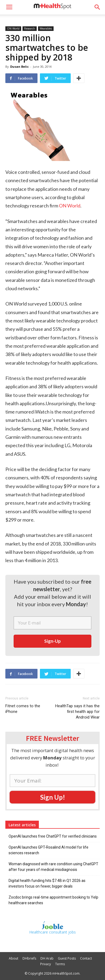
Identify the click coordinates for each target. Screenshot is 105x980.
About (14, 958)
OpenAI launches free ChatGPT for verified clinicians (53, 836)
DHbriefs (29, 958)
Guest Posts (67, 958)
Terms (60, 964)
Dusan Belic (19, 67)
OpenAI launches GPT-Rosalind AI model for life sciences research (48, 850)
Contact (86, 958)
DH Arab (47, 958)
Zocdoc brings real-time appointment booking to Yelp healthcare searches (53, 900)
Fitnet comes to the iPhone (23, 709)
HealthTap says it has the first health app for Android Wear (77, 712)
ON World (13, 28)
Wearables (46, 28)
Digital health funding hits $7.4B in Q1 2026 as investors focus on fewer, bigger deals (47, 883)
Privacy (46, 964)
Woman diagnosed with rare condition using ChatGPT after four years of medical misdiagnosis (53, 867)
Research (30, 28)
